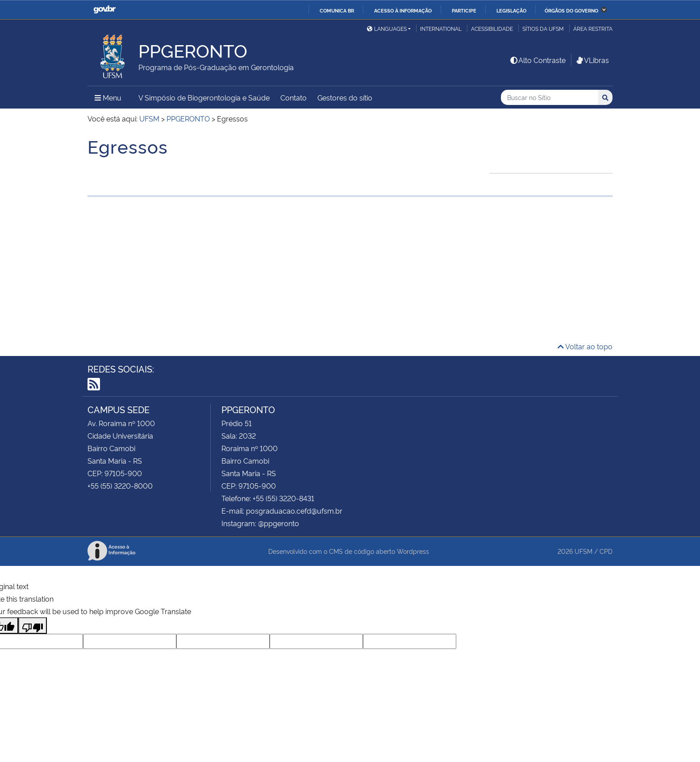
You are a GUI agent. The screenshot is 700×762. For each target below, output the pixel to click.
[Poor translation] (33, 626)
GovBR (104, 10)
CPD (606, 551)
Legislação (511, 10)
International (441, 28)
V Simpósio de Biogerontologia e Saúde (204, 97)
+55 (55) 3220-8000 (120, 486)
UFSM (583, 551)
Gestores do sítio (345, 97)
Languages (387, 28)
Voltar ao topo (585, 346)
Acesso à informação (403, 10)
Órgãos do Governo (571, 10)
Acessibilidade (492, 28)
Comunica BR (337, 10)
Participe (464, 10)
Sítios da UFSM (543, 28)
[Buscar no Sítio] (550, 98)
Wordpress (413, 551)
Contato (294, 97)
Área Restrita (593, 28)
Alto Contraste (537, 60)
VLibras (592, 60)
